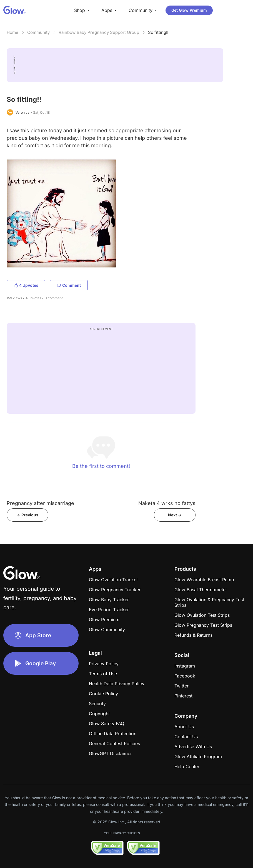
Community (38, 32)
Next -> (175, 515)
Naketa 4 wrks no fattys (167, 503)
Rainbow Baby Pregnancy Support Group (99, 32)
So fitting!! (158, 32)
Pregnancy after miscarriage (40, 503)
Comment (69, 285)
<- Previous (28, 515)
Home (12, 32)
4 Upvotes (26, 285)
